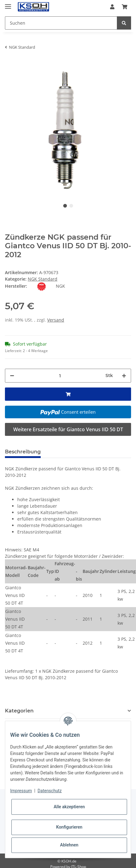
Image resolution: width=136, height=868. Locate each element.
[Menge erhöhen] (124, 376)
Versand (56, 320)
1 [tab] (65, 206)
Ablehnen (69, 845)
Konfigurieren (69, 827)
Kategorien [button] (19, 711)
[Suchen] (61, 23)
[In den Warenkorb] (10, 64)
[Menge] (60, 376)
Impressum (21, 791)
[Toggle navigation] (8, 4)
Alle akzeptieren (69, 807)
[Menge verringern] (12, 376)
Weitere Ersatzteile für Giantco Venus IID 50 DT (68, 429)
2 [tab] (71, 206)
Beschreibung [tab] (23, 452)
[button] (112, 7)
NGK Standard (43, 279)
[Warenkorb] (125, 7)
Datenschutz (50, 791)
